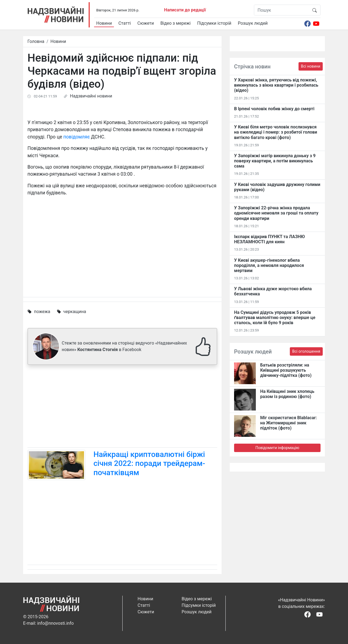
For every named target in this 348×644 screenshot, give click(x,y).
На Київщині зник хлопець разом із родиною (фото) (287, 394)
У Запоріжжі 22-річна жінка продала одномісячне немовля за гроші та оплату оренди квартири (276, 213)
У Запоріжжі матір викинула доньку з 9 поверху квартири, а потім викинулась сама (275, 161)
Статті (125, 23)
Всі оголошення (306, 351)
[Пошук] (282, 10)
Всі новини (311, 66)
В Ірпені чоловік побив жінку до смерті (274, 109)
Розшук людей (253, 23)
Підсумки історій (214, 23)
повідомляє (77, 137)
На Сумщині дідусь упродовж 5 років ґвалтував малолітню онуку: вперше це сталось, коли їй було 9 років (275, 318)
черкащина (75, 312)
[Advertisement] (122, 407)
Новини (104, 23)
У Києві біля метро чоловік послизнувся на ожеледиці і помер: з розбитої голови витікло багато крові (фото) (276, 132)
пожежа (42, 312)
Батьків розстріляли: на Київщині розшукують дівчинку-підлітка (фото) (286, 370)
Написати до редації (185, 10)
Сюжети (146, 23)
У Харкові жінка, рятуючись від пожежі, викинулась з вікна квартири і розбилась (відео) (276, 85)
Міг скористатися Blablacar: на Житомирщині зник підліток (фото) (288, 423)
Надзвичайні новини (91, 96)
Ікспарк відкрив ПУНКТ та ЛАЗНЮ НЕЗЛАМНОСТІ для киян (269, 239)
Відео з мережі (175, 23)
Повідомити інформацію (277, 448)
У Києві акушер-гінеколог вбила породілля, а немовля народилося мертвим (269, 265)
